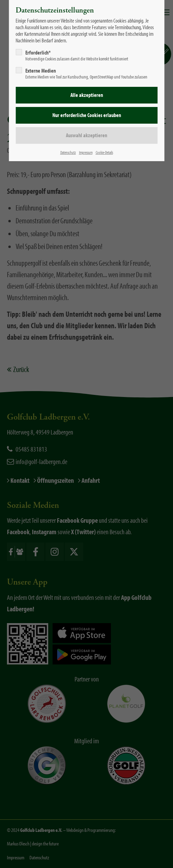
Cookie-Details (104, 152)
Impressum (86, 152)
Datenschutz (68, 152)
